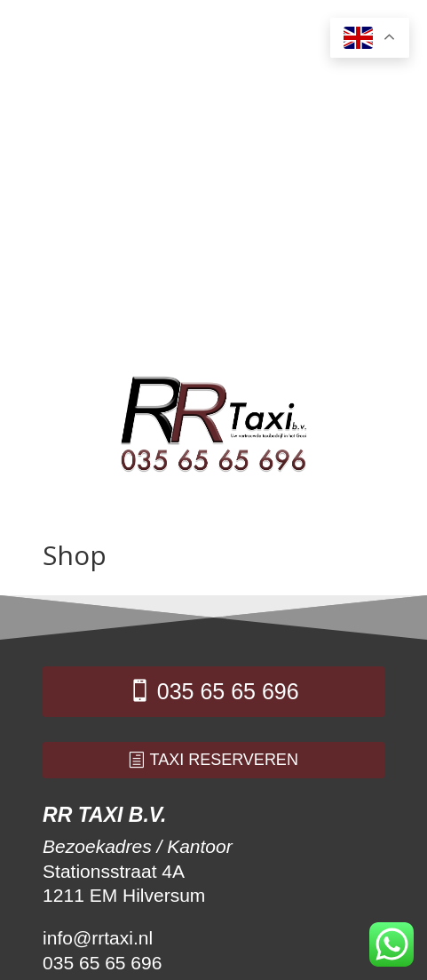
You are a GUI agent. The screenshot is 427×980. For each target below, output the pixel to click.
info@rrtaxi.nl (98, 938)
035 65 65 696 (228, 691)
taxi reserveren (224, 760)
